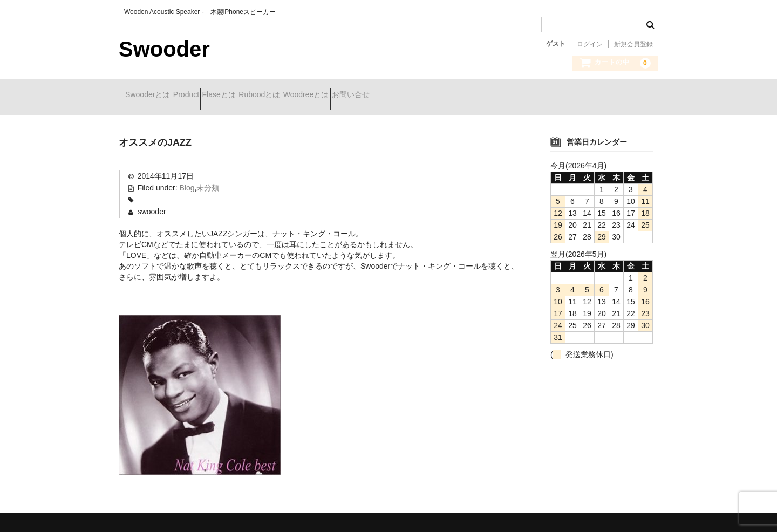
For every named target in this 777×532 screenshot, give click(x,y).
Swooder (164, 49)
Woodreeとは (388, 96)
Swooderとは (152, 96)
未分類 (208, 180)
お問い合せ (451, 96)
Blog (187, 180)
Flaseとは (262, 96)
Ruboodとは (322, 96)
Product (210, 96)
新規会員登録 (633, 44)
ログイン (590, 44)
